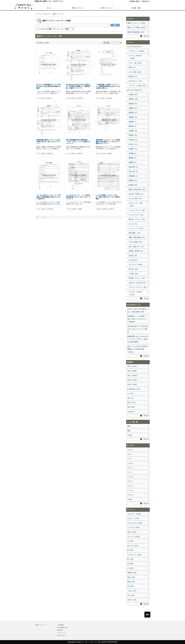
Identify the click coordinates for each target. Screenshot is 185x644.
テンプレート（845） (135, 555)
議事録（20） (133, 180)
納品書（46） (133, 104)
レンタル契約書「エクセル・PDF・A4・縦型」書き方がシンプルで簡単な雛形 (108, 197)
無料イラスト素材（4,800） (137, 27)
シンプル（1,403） (134, 527)
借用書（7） (133, 122)
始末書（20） (133, 185)
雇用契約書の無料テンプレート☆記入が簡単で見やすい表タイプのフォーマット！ (48, 142)
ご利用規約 (61, 625)
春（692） (131, 564)
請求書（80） (133, 94)
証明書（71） (133, 149)
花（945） (131, 541)
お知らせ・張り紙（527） (138, 283)
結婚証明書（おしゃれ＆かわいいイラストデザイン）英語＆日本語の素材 (137, 339)
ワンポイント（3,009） (137, 51)
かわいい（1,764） (134, 518)
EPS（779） (132, 403)
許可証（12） (133, 144)
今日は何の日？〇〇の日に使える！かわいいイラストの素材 (137, 329)
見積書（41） (133, 108)
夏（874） (131, 550)
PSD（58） (131, 407)
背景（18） (133, 67)
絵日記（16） (133, 256)
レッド (130, 459)
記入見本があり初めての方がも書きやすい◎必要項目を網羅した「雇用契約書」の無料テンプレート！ (78, 86)
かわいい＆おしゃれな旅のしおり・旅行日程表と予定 (137, 310)
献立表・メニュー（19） (137, 219)
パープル (130, 477)
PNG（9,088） (132, 371)
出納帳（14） (133, 117)
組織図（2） (133, 162)
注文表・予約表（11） (136, 194)
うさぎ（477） (132, 591)
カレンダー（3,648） (136, 265)
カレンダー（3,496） (135, 514)
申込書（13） (133, 140)
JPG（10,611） (133, 366)
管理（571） (132, 582)
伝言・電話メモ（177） (137, 247)
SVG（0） (131, 398)
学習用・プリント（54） (137, 278)
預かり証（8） (134, 171)
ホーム (49, 8)
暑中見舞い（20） (135, 233)
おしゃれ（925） (133, 546)
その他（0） (132, 412)
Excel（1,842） (133, 384)
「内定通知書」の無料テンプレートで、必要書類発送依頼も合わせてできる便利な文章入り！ (108, 86)
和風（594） (132, 577)
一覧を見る (146, 36)
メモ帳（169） (134, 274)
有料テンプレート (107, 8)
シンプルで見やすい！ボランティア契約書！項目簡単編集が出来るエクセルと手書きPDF (48, 197)
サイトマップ (61, 633)
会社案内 (60, 630)
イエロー (130, 463)
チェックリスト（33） (136, 215)
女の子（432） (132, 600)
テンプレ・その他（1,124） (135, 293)
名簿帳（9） (133, 153)
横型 (129, 431)
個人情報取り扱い (63, 628)
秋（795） (131, 559)
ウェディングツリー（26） (138, 287)
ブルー (130, 454)
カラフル (130, 495)
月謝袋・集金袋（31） (136, 251)
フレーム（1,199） (134, 537)
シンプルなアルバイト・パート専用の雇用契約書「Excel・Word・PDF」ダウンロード (78, 197)
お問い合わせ (61, 635)
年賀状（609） (132, 573)
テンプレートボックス (43, 14)
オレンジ (130, 486)
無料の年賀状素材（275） (136, 32)
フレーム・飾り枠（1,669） (135, 57)
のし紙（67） (133, 260)
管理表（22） (133, 135)
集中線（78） (133, 76)
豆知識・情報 (136, 8)
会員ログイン (146, 1)
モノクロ (130, 450)
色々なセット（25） (136, 81)
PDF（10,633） (133, 375)
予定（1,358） (132, 532)
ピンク (130, 472)
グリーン (130, 468)
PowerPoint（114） (134, 389)
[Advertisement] (23, 82)
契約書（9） (133, 126)
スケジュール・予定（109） (136, 204)
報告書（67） (133, 113)
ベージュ (130, 490)
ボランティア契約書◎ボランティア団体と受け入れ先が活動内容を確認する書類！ (48, 86)
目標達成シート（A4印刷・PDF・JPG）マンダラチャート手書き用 (137, 319)
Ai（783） (131, 393)
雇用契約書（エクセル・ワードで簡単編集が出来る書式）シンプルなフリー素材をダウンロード (108, 142)
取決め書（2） (134, 167)
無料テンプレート (78, 8)
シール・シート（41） (136, 228)
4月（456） (131, 595)
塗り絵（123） (134, 269)
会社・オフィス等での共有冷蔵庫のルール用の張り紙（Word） (137, 349)
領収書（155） (134, 99)
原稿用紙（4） (134, 176)
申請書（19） (133, 131)
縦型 (129, 426)
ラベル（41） (133, 224)
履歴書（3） (133, 158)
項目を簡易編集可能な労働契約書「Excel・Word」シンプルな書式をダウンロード (78, 142)
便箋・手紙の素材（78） (137, 237)
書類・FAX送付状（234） (138, 190)
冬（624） (131, 568)
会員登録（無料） (135, 1)
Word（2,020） (133, 380)
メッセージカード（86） (137, 210)
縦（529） (131, 586)
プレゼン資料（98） (136, 242)
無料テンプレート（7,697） (137, 23)
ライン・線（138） (135, 63)
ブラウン (130, 481)
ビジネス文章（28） (136, 198)
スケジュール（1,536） (135, 523)
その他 (130, 435)
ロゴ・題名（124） (135, 72)
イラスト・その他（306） (138, 86)
